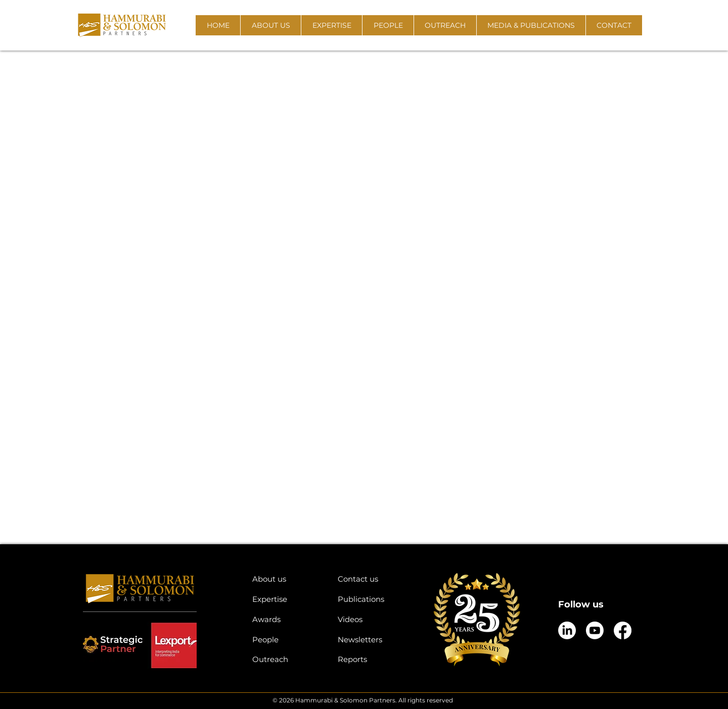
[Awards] (287, 619)
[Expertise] (287, 599)
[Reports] (373, 659)
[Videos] (373, 619)
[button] (270, 25)
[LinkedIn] (567, 630)
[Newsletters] (373, 640)
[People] (287, 640)
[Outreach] (287, 659)
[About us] (287, 579)
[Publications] (373, 599)
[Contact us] (373, 579)
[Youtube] (595, 630)
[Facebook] (623, 630)
